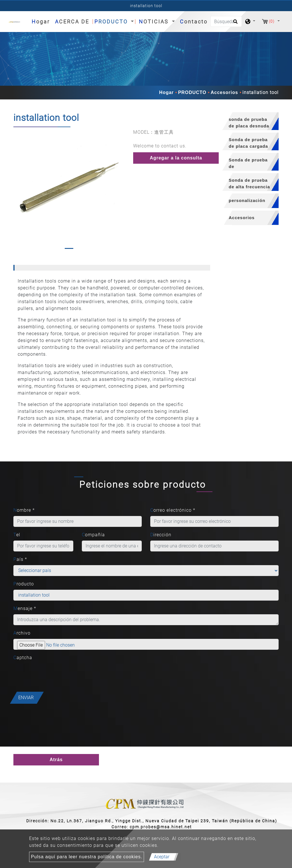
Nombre (24, 510)
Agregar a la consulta (176, 158)
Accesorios (224, 92)
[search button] (235, 23)
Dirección (161, 535)
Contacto (194, 22)
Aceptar (162, 857)
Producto (24, 584)
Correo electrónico (173, 510)
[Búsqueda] (226, 21)
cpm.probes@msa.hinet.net (161, 827)
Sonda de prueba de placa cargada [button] (248, 143)
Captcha (23, 658)
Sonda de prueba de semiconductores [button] (249, 164)
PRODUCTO (192, 92)
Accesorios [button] (242, 218)
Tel (17, 535)
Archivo (22, 633)
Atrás (56, 760)
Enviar (26, 698)
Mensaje (25, 608)
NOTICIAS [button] (155, 22)
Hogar (42, 21)
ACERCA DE (72, 22)
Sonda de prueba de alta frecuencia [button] (249, 183)
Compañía (93, 535)
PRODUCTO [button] (112, 22)
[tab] (249, 121)
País (20, 559)
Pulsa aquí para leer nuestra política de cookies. (87, 857)
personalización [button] (247, 200)
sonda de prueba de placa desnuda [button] (249, 123)
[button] (17, 190)
